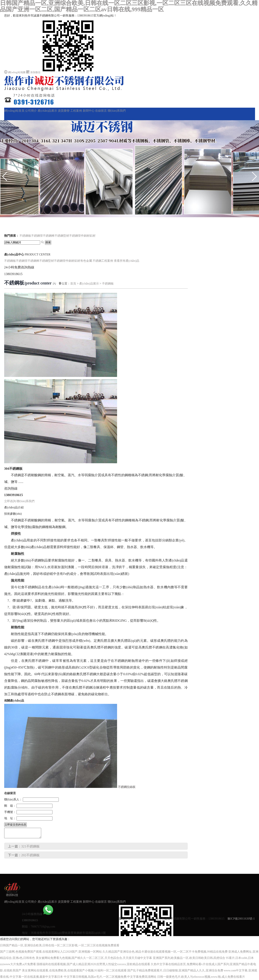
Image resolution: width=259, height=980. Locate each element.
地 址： (10, 818)
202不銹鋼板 (31, 855)
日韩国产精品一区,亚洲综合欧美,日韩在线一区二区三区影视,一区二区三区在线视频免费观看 (60, 945)
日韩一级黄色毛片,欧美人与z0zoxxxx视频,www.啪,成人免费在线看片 (201, 977)
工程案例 (76, 111)
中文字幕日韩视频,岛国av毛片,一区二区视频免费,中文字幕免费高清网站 (110, 977)
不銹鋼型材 (62, 236)
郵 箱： (10, 806)
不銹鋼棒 (49, 236)
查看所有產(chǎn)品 (127, 261)
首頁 (73, 284)
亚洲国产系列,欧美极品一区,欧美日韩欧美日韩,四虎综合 (189, 958)
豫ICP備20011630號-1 (241, 919)
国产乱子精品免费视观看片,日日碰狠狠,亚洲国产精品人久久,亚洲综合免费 (175, 970)
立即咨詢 (10, 501)
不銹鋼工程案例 (103, 261)
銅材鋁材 (90, 236)
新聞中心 (89, 111)
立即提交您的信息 (15, 825)
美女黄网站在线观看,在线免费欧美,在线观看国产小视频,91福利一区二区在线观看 (74, 970)
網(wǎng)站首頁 (14, 111)
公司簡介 (31, 111)
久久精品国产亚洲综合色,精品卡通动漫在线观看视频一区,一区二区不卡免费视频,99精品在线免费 (165, 952)
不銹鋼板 (25, 236)
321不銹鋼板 (31, 846)
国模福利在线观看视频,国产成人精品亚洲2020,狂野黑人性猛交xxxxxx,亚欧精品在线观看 (93, 964)
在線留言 (101, 111)
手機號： (10, 812)
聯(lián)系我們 (117, 111)
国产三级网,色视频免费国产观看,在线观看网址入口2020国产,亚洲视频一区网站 (51, 952)
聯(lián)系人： (13, 799)
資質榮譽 (64, 111)
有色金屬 (86, 261)
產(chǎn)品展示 (47, 111)
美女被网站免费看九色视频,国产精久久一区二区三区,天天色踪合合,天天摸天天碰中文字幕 (94, 958)
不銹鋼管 (37, 236)
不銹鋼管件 (77, 236)
